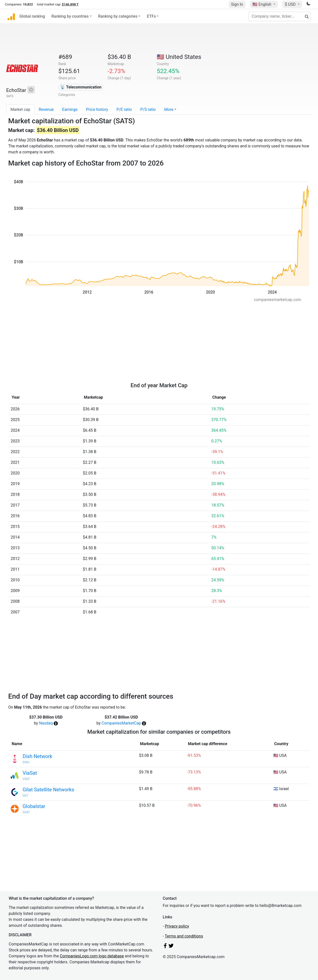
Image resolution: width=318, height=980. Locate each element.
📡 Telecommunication (81, 87)
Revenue (46, 109)
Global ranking (32, 16)
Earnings (70, 109)
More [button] (169, 109)
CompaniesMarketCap (121, 723)
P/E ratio (124, 109)
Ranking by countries (70, 16)
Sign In (237, 4)
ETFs (151, 16)
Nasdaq (46, 723)
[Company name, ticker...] (279, 16)
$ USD (291, 4)
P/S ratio (148, 109)
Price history (97, 109)
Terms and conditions (184, 936)
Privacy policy (177, 926)
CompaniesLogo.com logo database (92, 956)
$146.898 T (70, 4)
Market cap (20, 109)
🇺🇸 (262, 4)
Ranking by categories (118, 16)
